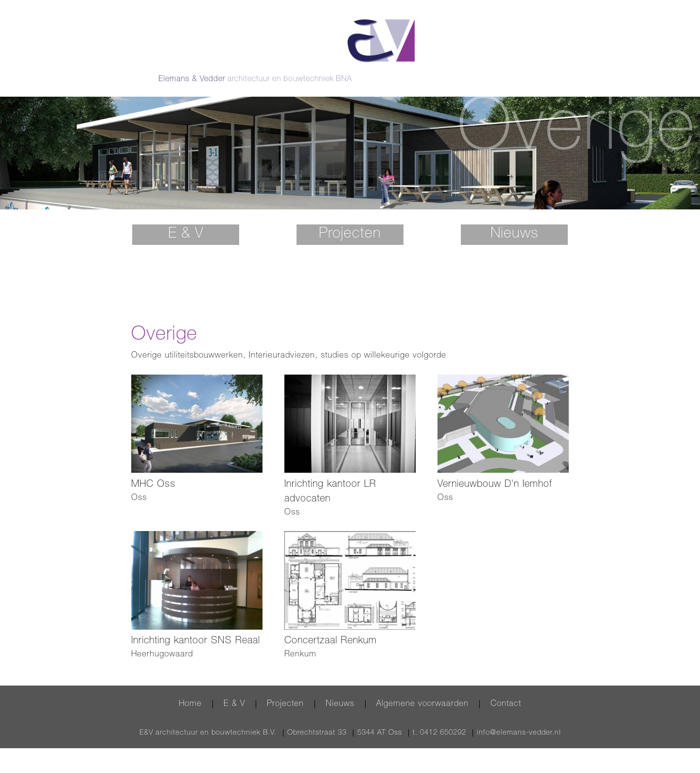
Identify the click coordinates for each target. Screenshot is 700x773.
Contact (506, 690)
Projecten (350, 220)
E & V (186, 220)
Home (190, 690)
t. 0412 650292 (439, 718)
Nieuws (514, 220)
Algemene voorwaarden (422, 690)
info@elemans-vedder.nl (519, 718)
